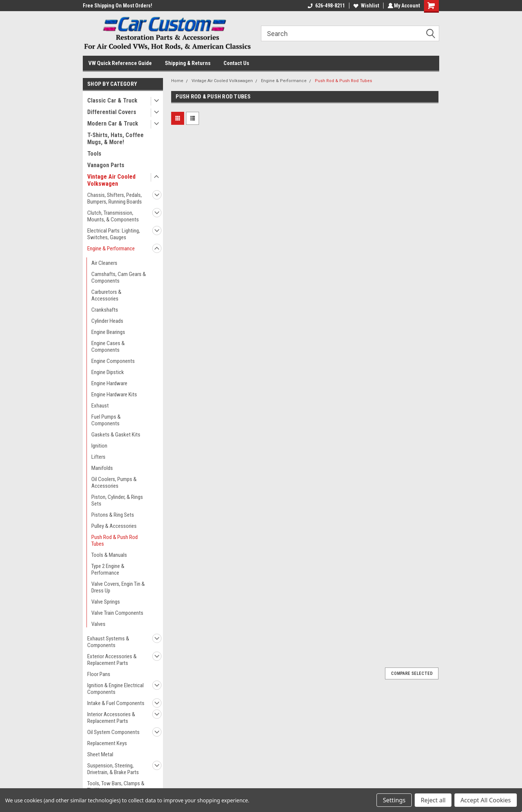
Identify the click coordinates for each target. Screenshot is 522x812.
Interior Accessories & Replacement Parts (111, 718)
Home (177, 81)
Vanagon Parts (106, 165)
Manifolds (102, 468)
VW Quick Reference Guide (120, 63)
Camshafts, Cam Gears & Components (119, 277)
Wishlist (365, 6)
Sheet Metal (100, 754)
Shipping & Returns (188, 63)
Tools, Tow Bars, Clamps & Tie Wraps (116, 787)
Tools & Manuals (109, 555)
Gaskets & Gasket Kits (116, 435)
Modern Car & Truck (113, 124)
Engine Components (113, 361)
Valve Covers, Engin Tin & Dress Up (118, 587)
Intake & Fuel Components (116, 703)
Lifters (98, 457)
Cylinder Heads (107, 321)
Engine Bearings (108, 332)
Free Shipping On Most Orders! (118, 6)
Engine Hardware (109, 383)
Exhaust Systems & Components (108, 642)
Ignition (99, 446)
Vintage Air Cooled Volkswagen (111, 180)
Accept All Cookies (486, 800)
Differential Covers (112, 112)
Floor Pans (99, 674)
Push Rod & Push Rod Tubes (115, 540)
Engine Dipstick (108, 372)
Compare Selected (412, 673)
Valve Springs (106, 602)
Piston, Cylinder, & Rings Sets (117, 500)
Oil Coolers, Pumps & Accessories (114, 483)
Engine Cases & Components (108, 347)
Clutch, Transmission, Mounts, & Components (113, 216)
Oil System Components (113, 732)
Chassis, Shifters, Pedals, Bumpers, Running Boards (115, 198)
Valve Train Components (117, 613)
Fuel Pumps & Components (106, 420)
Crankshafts (105, 310)
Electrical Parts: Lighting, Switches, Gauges (114, 234)
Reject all (433, 800)
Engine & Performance (111, 249)
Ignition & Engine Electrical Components (115, 689)
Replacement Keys (107, 743)
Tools (94, 154)
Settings (394, 800)
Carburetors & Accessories (106, 295)
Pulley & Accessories (114, 526)
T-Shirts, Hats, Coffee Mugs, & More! (115, 139)
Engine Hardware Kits (114, 394)
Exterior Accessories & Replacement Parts (112, 660)
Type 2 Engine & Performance (108, 569)
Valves (98, 624)
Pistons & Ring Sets (113, 515)
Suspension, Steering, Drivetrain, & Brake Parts (113, 769)
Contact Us (236, 63)
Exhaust (100, 406)
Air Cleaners (104, 263)
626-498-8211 (325, 6)
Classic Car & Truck (112, 100)
